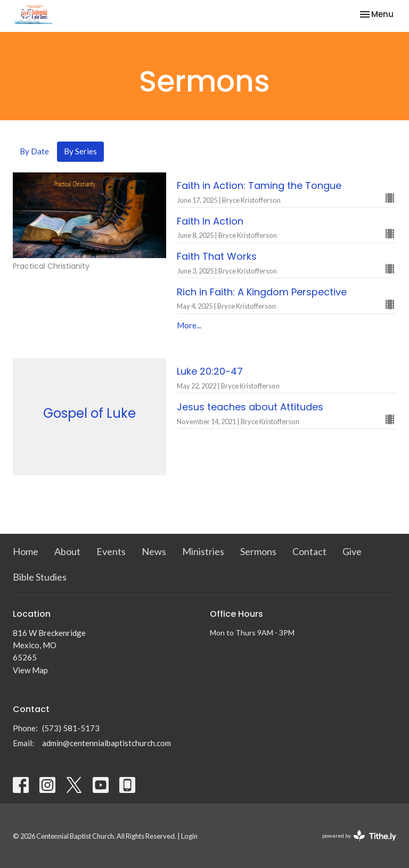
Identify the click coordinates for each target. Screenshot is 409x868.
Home (26, 551)
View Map (30, 670)
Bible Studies (40, 577)
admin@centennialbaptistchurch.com (107, 743)
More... (189, 325)
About (67, 551)
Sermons (258, 551)
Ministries (203, 551)
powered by (359, 836)
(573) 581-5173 (71, 728)
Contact (309, 551)
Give (352, 551)
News (154, 551)
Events (111, 551)
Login (189, 836)
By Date (34, 151)
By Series (80, 151)
